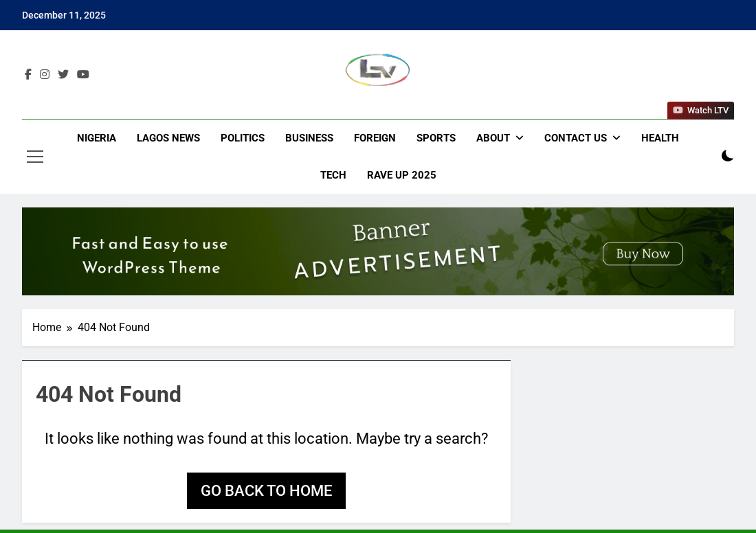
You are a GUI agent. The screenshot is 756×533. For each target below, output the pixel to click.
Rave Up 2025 (402, 175)
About (493, 138)
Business (309, 138)
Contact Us (576, 138)
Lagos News (168, 138)
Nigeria (97, 138)
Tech (333, 175)
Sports (436, 138)
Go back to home (266, 491)
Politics (243, 138)
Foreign (375, 138)
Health (660, 138)
